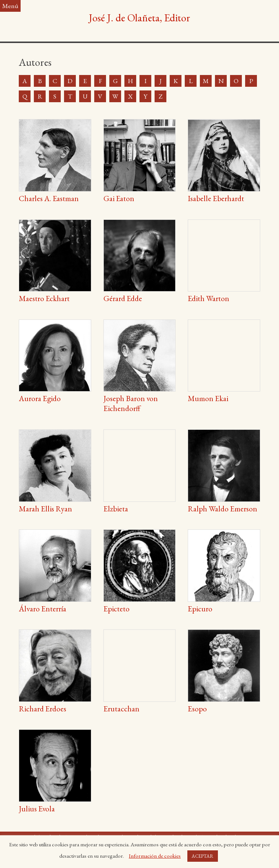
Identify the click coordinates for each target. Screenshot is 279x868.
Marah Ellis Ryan (45, 509)
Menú (10, 6)
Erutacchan (121, 709)
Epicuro (200, 609)
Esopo (197, 709)
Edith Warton (209, 298)
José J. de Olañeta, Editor (139, 18)
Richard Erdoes (43, 709)
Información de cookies (155, 856)
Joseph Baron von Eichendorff (131, 403)
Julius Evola (37, 809)
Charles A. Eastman (49, 198)
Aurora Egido (40, 398)
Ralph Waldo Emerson (223, 509)
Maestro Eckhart (44, 298)
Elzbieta (116, 509)
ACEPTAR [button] (203, 856)
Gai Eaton (119, 198)
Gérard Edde (123, 298)
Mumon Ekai (208, 398)
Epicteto (116, 609)
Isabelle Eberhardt (216, 198)
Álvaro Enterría (43, 609)
